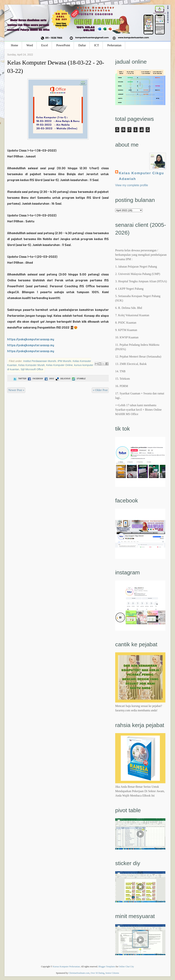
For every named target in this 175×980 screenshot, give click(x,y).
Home (14, 45)
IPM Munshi (64, 361)
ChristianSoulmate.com (79, 973)
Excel (44, 45)
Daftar (82, 45)
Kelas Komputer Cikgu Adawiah (141, 176)
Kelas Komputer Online (59, 365)
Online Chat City (126, 967)
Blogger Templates (107, 967)
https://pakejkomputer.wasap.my (31, 339)
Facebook (35, 379)
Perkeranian (114, 45)
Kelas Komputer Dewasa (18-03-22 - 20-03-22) (56, 67)
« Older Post (100, 390)
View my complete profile (132, 185)
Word (30, 45)
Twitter (19, 379)
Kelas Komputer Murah (31, 365)
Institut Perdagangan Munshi (40, 361)
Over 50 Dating (98, 973)
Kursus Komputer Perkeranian (66, 967)
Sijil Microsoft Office (32, 369)
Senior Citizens (112, 973)
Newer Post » (16, 390)
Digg (49, 379)
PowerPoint (63, 45)
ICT (97, 45)
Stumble (78, 379)
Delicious (63, 379)
